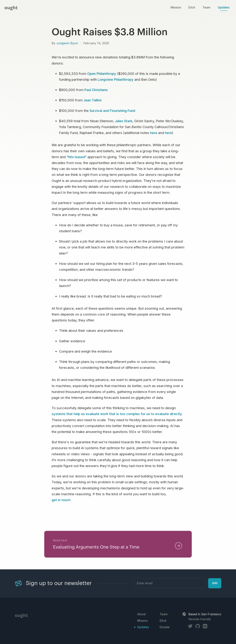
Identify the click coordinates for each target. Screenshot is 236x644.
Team (206, 8)
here (154, 133)
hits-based (77, 157)
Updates (224, 8)
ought (11, 7)
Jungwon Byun (67, 43)
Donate (165, 627)
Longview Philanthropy (116, 79)
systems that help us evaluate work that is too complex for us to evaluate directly (117, 414)
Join (215, 583)
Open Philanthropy (102, 74)
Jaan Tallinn (93, 100)
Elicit (192, 8)
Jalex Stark (124, 121)
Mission (176, 8)
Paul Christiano (96, 90)
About (141, 614)
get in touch (61, 500)
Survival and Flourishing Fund (112, 111)
